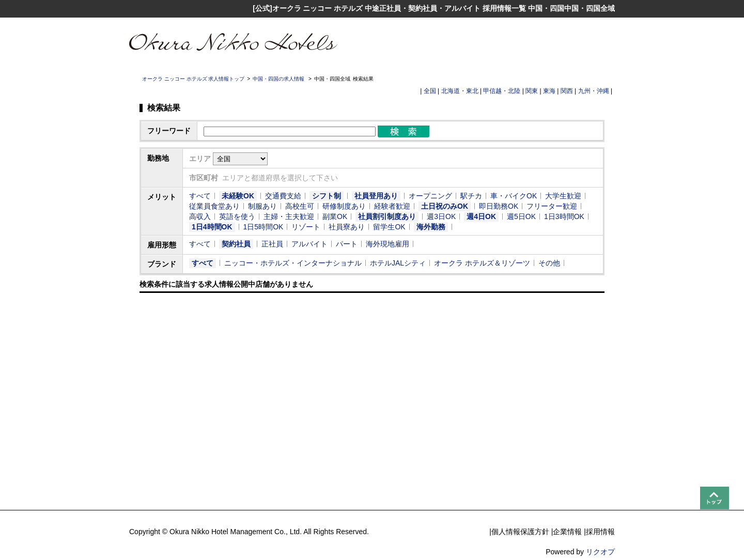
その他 (549, 263)
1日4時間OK (212, 227)
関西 (567, 91)
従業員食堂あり (214, 206)
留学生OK (389, 227)
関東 (532, 91)
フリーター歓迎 (552, 206)
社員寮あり (347, 227)
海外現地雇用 (388, 244)
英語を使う (237, 216)
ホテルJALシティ (398, 263)
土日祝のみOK (445, 206)
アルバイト (309, 244)
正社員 (272, 244)
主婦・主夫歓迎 (289, 216)
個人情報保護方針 (520, 532)
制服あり (262, 206)
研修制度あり (344, 206)
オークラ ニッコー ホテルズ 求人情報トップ (193, 79)
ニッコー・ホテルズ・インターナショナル (293, 263)
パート (347, 244)
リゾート (306, 227)
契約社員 (236, 244)
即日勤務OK (499, 206)
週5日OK (521, 216)
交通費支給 (283, 196)
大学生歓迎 (563, 196)
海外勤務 (431, 227)
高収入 (200, 216)
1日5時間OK (263, 227)
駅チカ (471, 196)
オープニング (430, 196)
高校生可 (300, 206)
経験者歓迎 (392, 206)
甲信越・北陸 (502, 91)
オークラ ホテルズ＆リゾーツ (482, 263)
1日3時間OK (564, 216)
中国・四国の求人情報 (279, 79)
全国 (430, 91)
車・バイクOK (514, 196)
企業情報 (567, 532)
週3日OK (441, 216)
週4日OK (481, 216)
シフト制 (327, 196)
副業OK (335, 216)
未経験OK (238, 196)
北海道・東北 (460, 91)
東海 (549, 91)
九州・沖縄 (594, 91)
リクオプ (600, 552)
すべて (200, 196)
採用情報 (600, 532)
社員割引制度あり (387, 216)
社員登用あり (376, 196)
